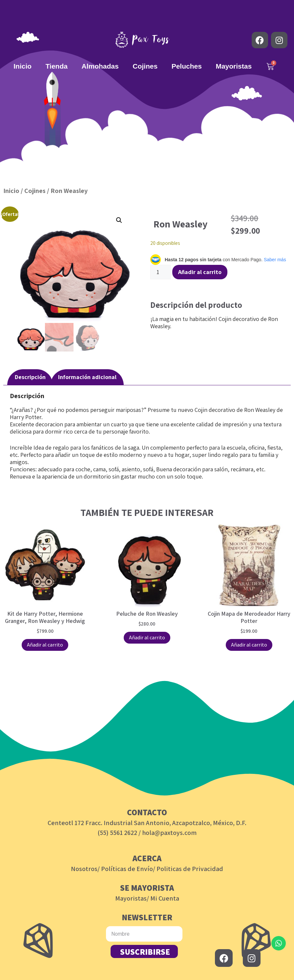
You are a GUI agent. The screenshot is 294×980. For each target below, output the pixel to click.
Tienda (57, 66)
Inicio (22, 66)
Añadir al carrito (200, 272)
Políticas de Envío (127, 869)
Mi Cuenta (165, 898)
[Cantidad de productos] (160, 272)
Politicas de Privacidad (190, 869)
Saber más (275, 260)
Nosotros (84, 869)
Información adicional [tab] (87, 377)
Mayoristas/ (132, 898)
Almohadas (100, 66)
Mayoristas (234, 66)
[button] (119, 220)
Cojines (145, 66)
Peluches (187, 66)
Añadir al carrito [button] (45, 645)
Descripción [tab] (30, 377)
